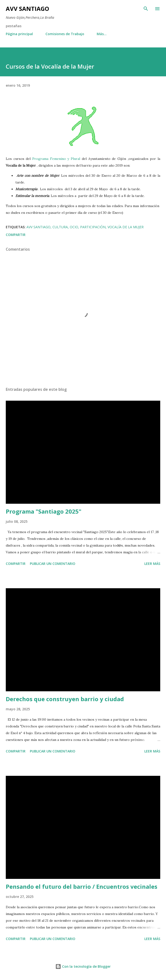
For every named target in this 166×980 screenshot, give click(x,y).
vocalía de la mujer (126, 227)
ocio (74, 227)
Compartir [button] (16, 235)
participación (93, 227)
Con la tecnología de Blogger (83, 966)
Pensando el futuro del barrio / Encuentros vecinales (82, 886)
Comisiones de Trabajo (65, 34)
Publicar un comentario (53, 564)
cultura (60, 227)
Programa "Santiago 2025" (44, 511)
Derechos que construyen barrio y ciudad (65, 699)
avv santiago (38, 227)
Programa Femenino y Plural (56, 159)
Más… (102, 34)
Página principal (19, 34)
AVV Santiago (27, 9)
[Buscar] (146, 9)
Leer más (152, 564)
